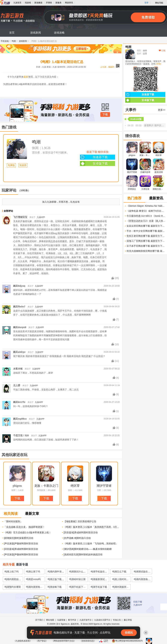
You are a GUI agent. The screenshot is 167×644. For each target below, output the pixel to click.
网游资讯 (69, 3)
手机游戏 (5, 41)
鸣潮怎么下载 (119, 572)
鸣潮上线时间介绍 (120, 580)
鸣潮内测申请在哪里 (56, 572)
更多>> (162, 110)
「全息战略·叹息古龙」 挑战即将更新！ (24, 527)
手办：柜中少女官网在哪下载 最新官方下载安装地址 (146, 231)
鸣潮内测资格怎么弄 (142, 580)
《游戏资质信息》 (88, 641)
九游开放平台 (86, 620)
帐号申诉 (72, 620)
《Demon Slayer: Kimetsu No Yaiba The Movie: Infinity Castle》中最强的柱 (146, 206)
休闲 (35, 148)
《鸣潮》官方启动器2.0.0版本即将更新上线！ (27, 532)
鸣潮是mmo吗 (33, 579)
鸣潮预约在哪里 (13, 587)
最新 (26, 77)
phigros (17, 486)
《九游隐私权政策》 (23, 641)
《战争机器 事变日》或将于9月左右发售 (146, 211)
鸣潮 (14, 41)
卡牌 (99, 490)
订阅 (162, 51)
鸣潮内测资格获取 (34, 588)
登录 (146, 3)
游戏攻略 (59, 33)
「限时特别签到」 (13, 521)
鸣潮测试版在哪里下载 (142, 572)
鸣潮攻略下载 (55, 587)
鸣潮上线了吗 (12, 572)
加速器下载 (94, 157)
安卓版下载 (94, 163)
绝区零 (75, 486)
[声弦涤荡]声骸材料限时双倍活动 (21, 543)
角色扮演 (41, 490)
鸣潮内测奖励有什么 (13, 580)
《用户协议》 (42, 641)
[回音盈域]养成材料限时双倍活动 (81, 532)
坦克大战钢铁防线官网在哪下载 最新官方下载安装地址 (146, 251)
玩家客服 (61, 620)
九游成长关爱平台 (102, 620)
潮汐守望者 (104, 486)
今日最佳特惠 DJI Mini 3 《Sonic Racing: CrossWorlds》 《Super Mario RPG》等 (146, 216)
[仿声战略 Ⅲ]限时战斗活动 (77, 538)
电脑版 (11, 165)
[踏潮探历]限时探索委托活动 (19, 538)
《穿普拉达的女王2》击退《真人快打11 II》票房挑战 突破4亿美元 (146, 221)
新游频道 (38, 3)
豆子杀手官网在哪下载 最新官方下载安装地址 (146, 246)
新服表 (58, 3)
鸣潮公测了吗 (33, 572)
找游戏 (28, 3)
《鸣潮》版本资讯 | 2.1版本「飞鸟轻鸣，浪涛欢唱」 (91, 543)
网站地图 (50, 620)
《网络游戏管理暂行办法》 (64, 641)
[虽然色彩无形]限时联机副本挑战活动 (83, 555)
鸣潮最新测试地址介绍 (99, 580)
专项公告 (117, 620)
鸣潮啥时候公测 (77, 579)
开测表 (49, 3)
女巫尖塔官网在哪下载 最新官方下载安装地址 (146, 226)
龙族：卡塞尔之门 (46, 486)
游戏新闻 (36, 33)
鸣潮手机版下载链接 (77, 588)
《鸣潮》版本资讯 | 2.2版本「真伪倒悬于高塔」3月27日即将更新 (92, 527)
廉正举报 (128, 620)
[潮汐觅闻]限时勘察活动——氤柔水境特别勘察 (88, 549)
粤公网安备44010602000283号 (127, 641)
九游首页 (17, 3)
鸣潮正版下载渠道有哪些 (56, 580)
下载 (105, 115)
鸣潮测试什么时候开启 (77, 572)
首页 (12, 33)
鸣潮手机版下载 (99, 587)
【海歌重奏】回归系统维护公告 (80, 521)
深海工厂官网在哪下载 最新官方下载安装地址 (146, 241)
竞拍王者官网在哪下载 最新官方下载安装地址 (146, 236)
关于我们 (39, 620)
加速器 (23, 165)
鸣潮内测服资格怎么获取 (120, 588)
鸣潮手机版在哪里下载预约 (99, 572)
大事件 (131, 110)
